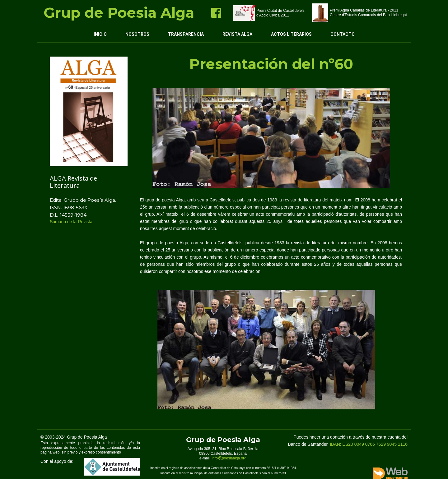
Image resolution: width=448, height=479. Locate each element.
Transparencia (186, 34)
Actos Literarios (291, 34)
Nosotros (137, 34)
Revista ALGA (237, 34)
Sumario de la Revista (72, 222)
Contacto (343, 34)
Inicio (100, 34)
